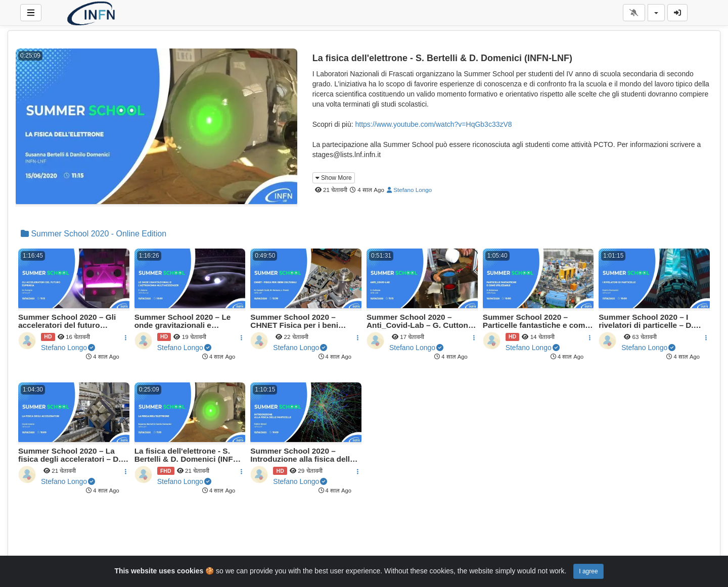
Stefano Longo (409, 190)
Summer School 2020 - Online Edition (94, 234)
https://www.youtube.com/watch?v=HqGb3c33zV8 (433, 124)
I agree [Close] (588, 571)
